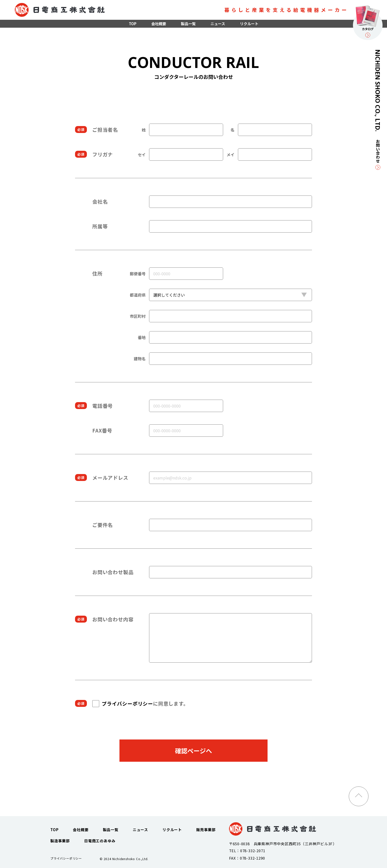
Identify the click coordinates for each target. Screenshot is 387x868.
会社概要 (159, 24)
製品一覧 (188, 24)
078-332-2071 (253, 851)
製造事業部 (60, 841)
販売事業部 (206, 830)
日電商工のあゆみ (100, 841)
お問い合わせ (378, 154)
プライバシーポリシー (127, 704)
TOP (133, 24)
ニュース (218, 24)
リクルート (249, 24)
